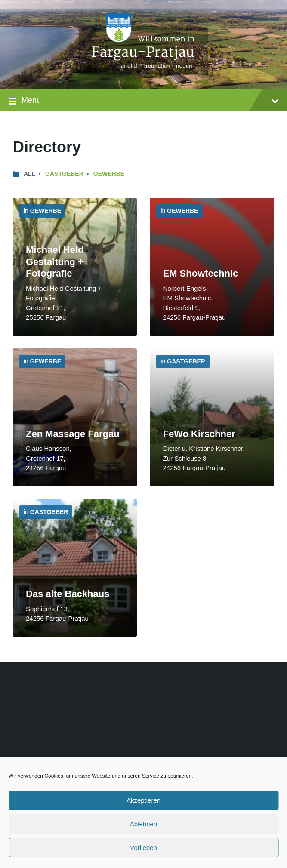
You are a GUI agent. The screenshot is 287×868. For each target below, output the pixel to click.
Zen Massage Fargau (73, 434)
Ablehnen (143, 824)
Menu (143, 101)
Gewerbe (109, 174)
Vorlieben (143, 848)
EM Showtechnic (200, 273)
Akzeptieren (143, 800)
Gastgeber (64, 174)
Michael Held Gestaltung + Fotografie (55, 262)
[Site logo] (144, 72)
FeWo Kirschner (199, 434)
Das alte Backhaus (68, 594)
